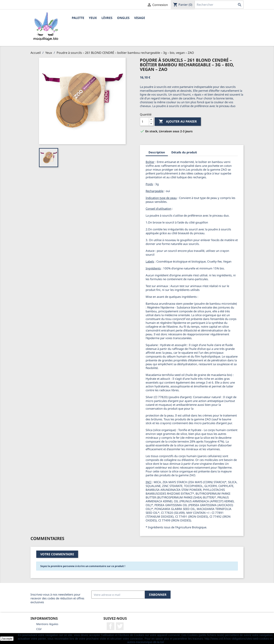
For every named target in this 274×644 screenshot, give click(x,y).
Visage (140, 18)
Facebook (111, 626)
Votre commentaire (57, 554)
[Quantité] (144, 122)
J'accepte (7, 639)
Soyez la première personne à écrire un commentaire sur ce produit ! (83, 566)
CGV (39, 629)
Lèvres (107, 18)
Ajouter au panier (178, 122)
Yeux (93, 18)
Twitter (120, 626)
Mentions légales (47, 624)
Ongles (123, 18)
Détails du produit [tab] (184, 152)
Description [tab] (157, 152)
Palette (78, 18)
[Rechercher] (219, 5)
